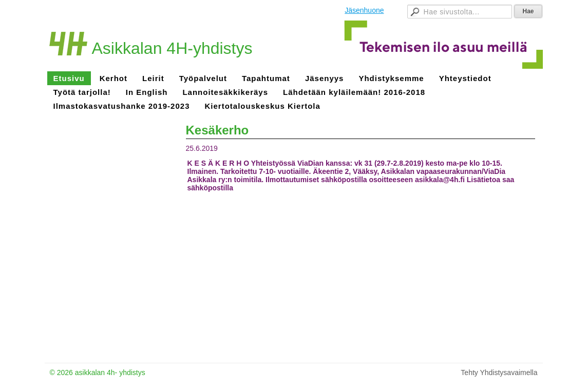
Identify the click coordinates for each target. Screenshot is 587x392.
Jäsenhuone (364, 10)
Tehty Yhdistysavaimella (499, 373)
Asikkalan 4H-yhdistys (172, 48)
